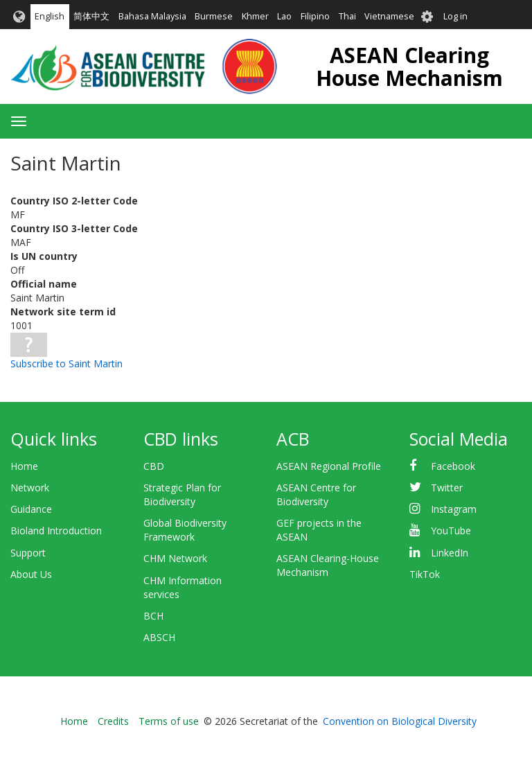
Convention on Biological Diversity (400, 721)
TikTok (425, 574)
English (50, 16)
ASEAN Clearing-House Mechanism (328, 565)
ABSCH (159, 637)
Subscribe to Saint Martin (66, 363)
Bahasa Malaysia (152, 16)
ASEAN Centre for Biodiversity (316, 494)
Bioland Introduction (56, 530)
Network (30, 488)
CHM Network (175, 558)
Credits (113, 721)
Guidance (31, 509)
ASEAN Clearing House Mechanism (409, 67)
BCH (153, 616)
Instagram (454, 509)
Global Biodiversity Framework (185, 530)
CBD (154, 466)
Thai (347, 16)
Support (28, 553)
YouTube (451, 530)
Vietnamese (389, 16)
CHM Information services (183, 587)
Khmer (255, 16)
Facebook (453, 466)
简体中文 (91, 16)
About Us (31, 574)
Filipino (315, 16)
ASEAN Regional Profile (329, 466)
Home (24, 466)
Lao (284, 16)
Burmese (214, 16)
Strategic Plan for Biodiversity (182, 494)
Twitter (447, 488)
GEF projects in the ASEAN (319, 530)
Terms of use (169, 721)
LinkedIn (450, 553)
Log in (455, 16)
